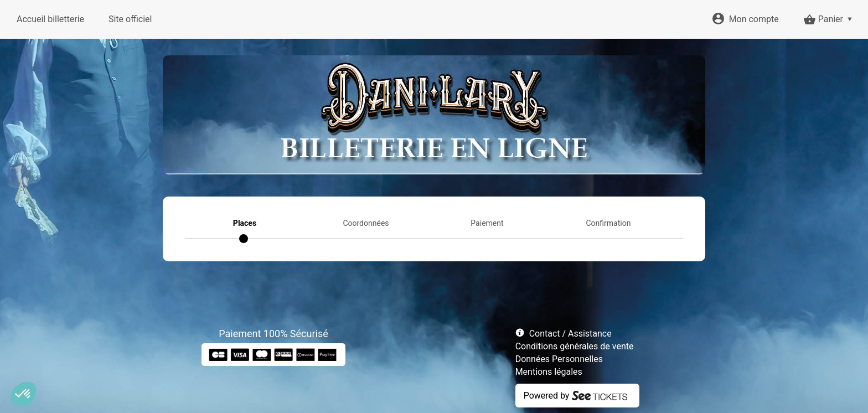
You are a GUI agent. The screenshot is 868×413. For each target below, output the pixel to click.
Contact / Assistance (570, 334)
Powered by (547, 396)
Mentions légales (549, 372)
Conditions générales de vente (575, 346)
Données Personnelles (559, 359)
